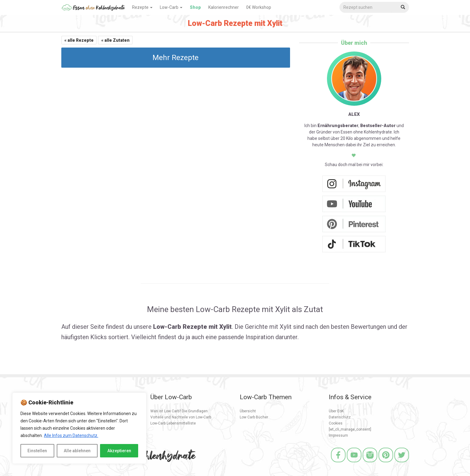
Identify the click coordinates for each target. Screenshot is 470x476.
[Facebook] (338, 463)
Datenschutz (340, 417)
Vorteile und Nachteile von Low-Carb (181, 417)
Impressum (338, 435)
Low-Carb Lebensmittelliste (173, 423)
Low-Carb (171, 7)
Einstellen (37, 451)
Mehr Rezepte (176, 58)
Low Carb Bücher (254, 417)
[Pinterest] (386, 463)
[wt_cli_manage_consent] (350, 429)
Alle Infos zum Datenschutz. (71, 435)
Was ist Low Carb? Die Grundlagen (179, 411)
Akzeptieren (119, 451)
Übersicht (248, 411)
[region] (79, 428)
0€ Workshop (259, 7)
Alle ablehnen (77, 451)
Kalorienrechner (224, 7)
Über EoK (336, 411)
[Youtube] (354, 463)
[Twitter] (402, 463)
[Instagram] (370, 463)
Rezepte (142, 7)
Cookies (336, 423)
